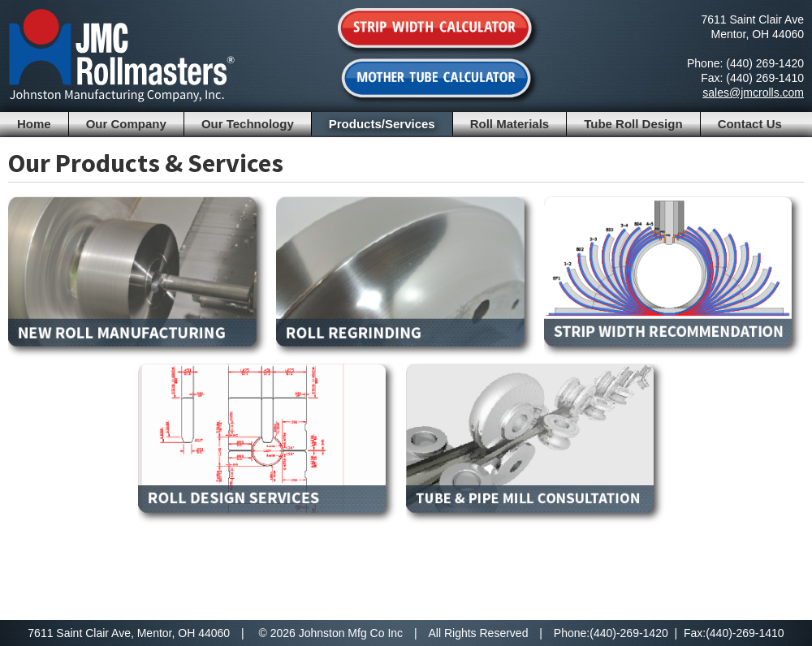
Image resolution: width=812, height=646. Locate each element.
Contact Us (750, 124)
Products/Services (382, 124)
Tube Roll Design (633, 124)
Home (34, 124)
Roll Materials (510, 124)
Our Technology (248, 124)
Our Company (126, 124)
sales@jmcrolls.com (753, 93)
